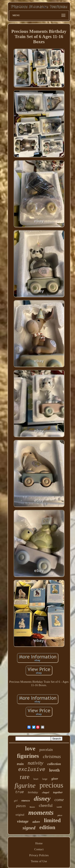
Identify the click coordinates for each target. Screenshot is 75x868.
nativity (36, 763)
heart (36, 779)
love (30, 748)
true (19, 792)
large (45, 779)
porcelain (46, 750)
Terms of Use (39, 861)
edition (47, 827)
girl (16, 801)
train (20, 764)
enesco (26, 800)
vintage (23, 821)
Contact (39, 849)
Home (39, 843)
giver (55, 779)
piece (60, 815)
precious (51, 785)
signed (29, 828)
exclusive (32, 770)
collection (54, 764)
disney (42, 798)
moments (41, 813)
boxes (32, 807)
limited (52, 820)
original (20, 815)
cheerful (46, 805)
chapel (45, 792)
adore (36, 822)
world (59, 807)
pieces (21, 806)
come (59, 800)
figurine (25, 786)
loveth (54, 770)
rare (25, 777)
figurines (28, 756)
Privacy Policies (39, 855)
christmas (52, 757)
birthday (33, 792)
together (58, 792)
